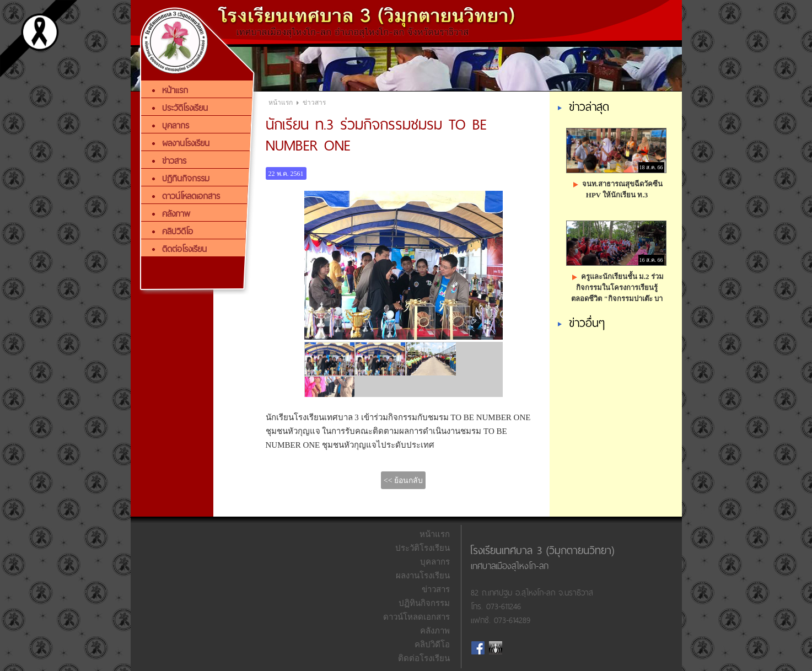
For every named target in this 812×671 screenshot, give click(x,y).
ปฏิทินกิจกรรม (424, 603)
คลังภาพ (435, 631)
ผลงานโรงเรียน (423, 576)
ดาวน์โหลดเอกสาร (416, 617)
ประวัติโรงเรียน (423, 548)
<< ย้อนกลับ (403, 481)
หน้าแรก (281, 103)
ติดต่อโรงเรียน (424, 658)
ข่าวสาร (314, 103)
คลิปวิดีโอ (432, 645)
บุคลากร (435, 562)
